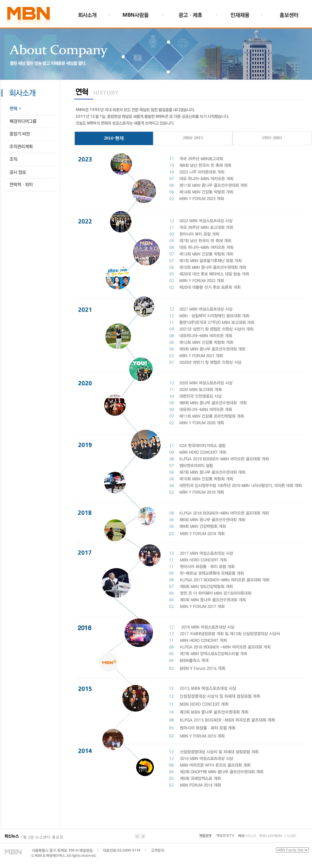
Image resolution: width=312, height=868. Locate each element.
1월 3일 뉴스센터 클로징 (42, 837)
